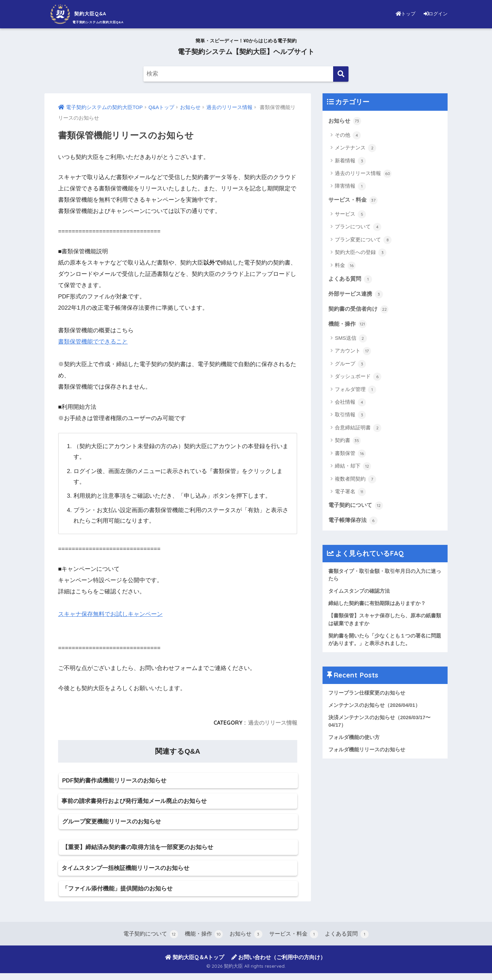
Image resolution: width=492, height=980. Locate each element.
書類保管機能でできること (93, 342)
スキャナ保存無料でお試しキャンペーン (110, 614)
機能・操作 (348, 325)
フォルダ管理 (356, 391)
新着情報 (350, 161)
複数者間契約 (356, 481)
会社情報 (350, 404)
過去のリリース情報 (273, 722)
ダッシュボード (358, 378)
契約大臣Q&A (87, 13)
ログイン (434, 14)
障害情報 (350, 187)
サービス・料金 (354, 200)
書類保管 (350, 455)
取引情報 (350, 417)
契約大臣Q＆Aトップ (195, 964)
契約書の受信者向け (360, 310)
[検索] (341, 74)
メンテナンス (356, 148)
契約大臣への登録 (361, 253)
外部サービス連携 (357, 295)
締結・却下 (353, 468)
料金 (345, 266)
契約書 (348, 442)
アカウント (353, 353)
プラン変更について (363, 240)
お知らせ (345, 121)
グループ (350, 365)
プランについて (358, 228)
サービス (350, 215)
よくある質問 (351, 280)
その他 (348, 135)
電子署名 (350, 494)
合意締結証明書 (358, 429)
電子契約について (357, 507)
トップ (401, 14)
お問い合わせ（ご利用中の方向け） (278, 964)
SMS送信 (351, 340)
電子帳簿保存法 (354, 522)
